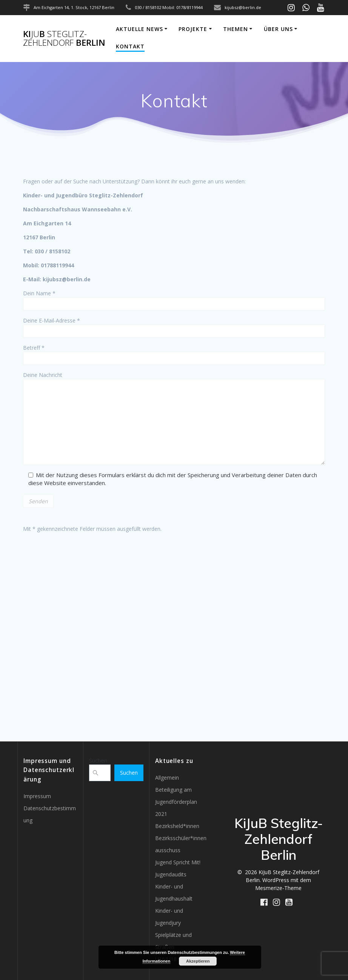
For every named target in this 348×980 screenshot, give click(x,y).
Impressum (37, 796)
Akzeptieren (198, 961)
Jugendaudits (171, 874)
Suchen (98, 760)
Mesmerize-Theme (278, 888)
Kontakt (130, 46)
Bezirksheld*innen (177, 826)
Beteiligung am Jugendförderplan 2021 (176, 802)
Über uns (278, 29)
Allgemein (167, 778)
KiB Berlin (64, 38)
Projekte (193, 29)
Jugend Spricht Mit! (178, 862)
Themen (236, 29)
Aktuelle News (139, 29)
